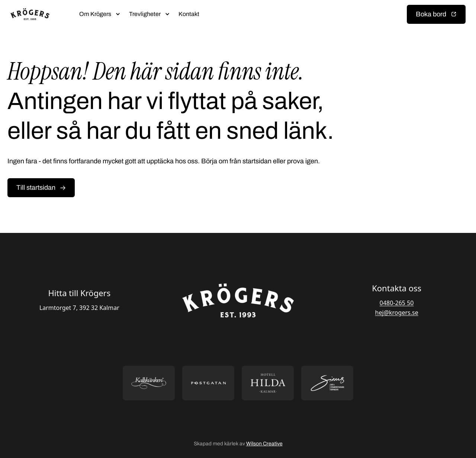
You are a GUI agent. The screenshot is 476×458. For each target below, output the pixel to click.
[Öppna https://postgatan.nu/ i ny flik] (208, 383)
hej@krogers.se (397, 313)
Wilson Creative (264, 444)
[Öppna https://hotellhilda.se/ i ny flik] (268, 383)
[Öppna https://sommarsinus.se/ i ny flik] (327, 383)
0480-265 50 (397, 303)
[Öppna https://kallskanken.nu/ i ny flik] (149, 383)
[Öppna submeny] (118, 14)
